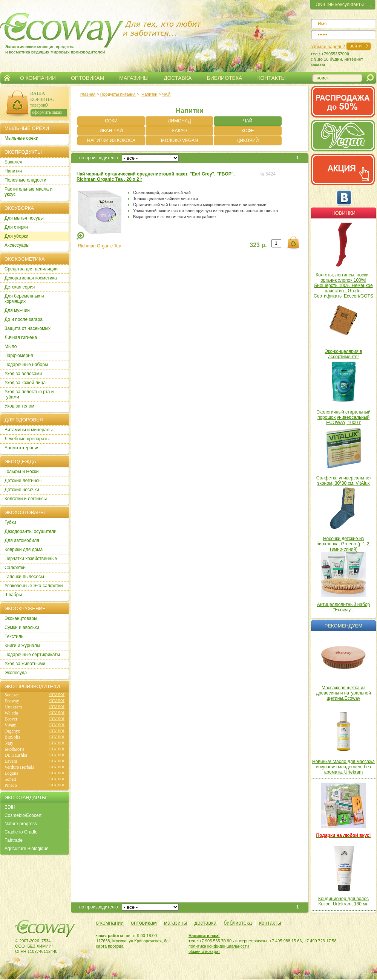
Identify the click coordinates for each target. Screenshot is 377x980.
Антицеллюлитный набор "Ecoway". (344, 607)
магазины (176, 923)
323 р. (258, 245)
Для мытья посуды (24, 218)
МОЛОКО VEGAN (179, 140)
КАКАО (179, 131)
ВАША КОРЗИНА (41, 96)
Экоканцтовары (21, 618)
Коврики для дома (24, 550)
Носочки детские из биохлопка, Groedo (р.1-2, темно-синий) (343, 544)
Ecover (11, 719)
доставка (206, 923)
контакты (270, 923)
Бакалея (13, 162)
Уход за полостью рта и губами (29, 394)
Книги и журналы (22, 646)
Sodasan (12, 695)
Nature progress (21, 824)
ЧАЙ (166, 94)
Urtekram (13, 707)
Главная (7, 78)
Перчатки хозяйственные (31, 559)
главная (88, 94)
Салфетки (15, 568)
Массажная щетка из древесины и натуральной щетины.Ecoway (343, 693)
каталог (57, 695)
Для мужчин (17, 310)
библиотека (238, 923)
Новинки (343, 213)
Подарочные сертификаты (32, 655)
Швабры (13, 595)
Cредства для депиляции (31, 269)
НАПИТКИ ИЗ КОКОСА (111, 140)
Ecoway (12, 701)
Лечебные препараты (27, 439)
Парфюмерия (19, 356)
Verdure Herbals (19, 767)
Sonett (10, 779)
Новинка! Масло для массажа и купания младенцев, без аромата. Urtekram (343, 767)
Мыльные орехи (21, 138)
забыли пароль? (328, 47)
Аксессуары (17, 245)
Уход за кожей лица (25, 383)
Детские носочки (22, 490)
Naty (9, 743)
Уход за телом (19, 406)
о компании (110, 923)
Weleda (11, 713)
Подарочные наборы (26, 365)
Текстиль (14, 637)
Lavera (11, 761)
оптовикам (144, 923)
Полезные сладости (25, 180)
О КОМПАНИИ (38, 78)
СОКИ (111, 121)
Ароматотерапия (22, 448)
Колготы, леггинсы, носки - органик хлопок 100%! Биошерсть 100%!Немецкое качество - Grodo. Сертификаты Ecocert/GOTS (343, 285)
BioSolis (12, 737)
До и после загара (24, 319)
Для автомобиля (22, 540)
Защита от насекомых (28, 328)
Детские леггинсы (23, 481)
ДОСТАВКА (178, 78)
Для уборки (16, 236)
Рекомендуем (343, 626)
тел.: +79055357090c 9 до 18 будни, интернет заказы (337, 59)
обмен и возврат (204, 951)
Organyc (12, 731)
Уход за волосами (23, 374)
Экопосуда (16, 673)
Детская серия (20, 287)
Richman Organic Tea (99, 246)
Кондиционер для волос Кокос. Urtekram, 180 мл (343, 901)
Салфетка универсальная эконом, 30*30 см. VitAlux (343, 481)
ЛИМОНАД (179, 121)
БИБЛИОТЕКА (224, 78)
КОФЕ (248, 131)
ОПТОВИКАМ (87, 78)
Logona (11, 773)
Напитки (149, 94)
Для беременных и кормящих (24, 299)
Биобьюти (14, 749)
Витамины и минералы (29, 430)
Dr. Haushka (16, 755)
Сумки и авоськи (22, 627)
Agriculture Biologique (27, 849)
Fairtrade (14, 840)
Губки (10, 522)
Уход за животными (25, 664)
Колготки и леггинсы (26, 499)
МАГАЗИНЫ (134, 78)
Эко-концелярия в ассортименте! (343, 354)
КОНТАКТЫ (271, 78)
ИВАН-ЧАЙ (111, 131)
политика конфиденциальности (219, 946)
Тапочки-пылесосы (24, 577)
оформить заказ (47, 112)
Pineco (11, 785)
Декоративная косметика (31, 278)
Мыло (11, 347)
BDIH (10, 807)
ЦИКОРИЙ (248, 140)
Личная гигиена (21, 337)
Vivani (11, 725)
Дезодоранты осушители (31, 531)
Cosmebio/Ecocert (23, 815)
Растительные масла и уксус (28, 192)
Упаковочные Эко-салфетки (34, 586)
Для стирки (16, 227)
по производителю (99, 158)
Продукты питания (118, 94)
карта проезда (110, 946)
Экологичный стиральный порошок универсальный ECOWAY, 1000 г (343, 417)
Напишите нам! (204, 936)
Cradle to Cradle (21, 832)
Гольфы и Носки (22, 472)
